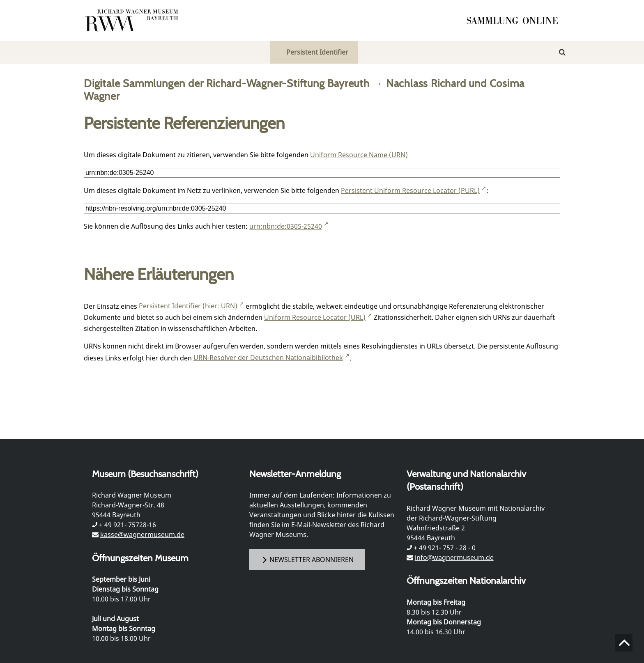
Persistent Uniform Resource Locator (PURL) (410, 190)
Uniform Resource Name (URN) (359, 155)
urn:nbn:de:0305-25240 (286, 226)
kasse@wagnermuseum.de (142, 535)
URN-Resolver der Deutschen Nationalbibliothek (268, 358)
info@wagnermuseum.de (454, 557)
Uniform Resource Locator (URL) (315, 317)
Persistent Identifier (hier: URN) (188, 306)
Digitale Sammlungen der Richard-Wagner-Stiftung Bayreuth (227, 83)
